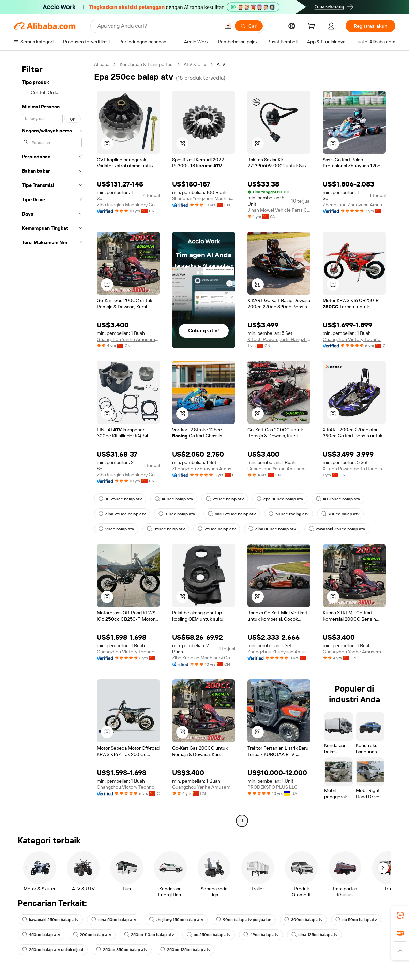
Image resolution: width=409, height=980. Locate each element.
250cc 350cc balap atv (122, 950)
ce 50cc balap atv (356, 920)
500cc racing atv (289, 514)
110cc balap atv (177, 514)
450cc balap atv (41, 935)
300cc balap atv (303, 920)
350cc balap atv (166, 529)
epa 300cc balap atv (280, 499)
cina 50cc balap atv (114, 920)
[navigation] (52, 443)
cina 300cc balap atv (272, 529)
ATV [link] (221, 64)
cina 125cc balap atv (314, 935)
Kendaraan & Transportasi (147, 64)
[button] (228, 26)
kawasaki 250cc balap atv (337, 529)
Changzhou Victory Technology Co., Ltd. (354, 339)
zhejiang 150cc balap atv (176, 920)
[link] (400, 915)
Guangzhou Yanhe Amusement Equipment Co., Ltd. (128, 339)
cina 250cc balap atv (122, 514)
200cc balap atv (92, 935)
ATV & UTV (195, 64)
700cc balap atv (340, 514)
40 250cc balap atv (338, 499)
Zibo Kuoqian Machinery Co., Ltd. (128, 205)
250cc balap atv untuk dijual (53, 950)
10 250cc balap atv (120, 499)
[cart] (313, 27)
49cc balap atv (261, 935)
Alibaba (102, 64)
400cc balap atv (174, 499)
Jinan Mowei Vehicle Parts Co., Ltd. (279, 210)
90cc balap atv (116, 529)
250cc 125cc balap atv (185, 950)
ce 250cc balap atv (209, 935)
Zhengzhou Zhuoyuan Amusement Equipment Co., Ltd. (354, 205)
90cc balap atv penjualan (244, 920)
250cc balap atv (225, 499)
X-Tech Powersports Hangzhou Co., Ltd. (279, 339)
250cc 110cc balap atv (149, 935)
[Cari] (249, 26)
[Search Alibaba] (158, 26)
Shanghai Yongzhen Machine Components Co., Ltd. (204, 198)
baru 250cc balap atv (232, 514)
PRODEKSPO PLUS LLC (272, 787)
